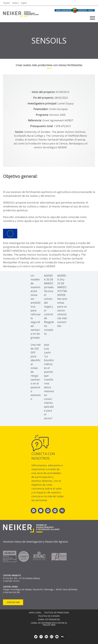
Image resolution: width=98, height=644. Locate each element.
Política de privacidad (57, 613)
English (24, 3)
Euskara (15, 3)
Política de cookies (49, 616)
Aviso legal (35, 613)
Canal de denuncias (49, 619)
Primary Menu (92, 18)
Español (7, 3)
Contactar (13, 602)
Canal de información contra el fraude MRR (49, 624)
